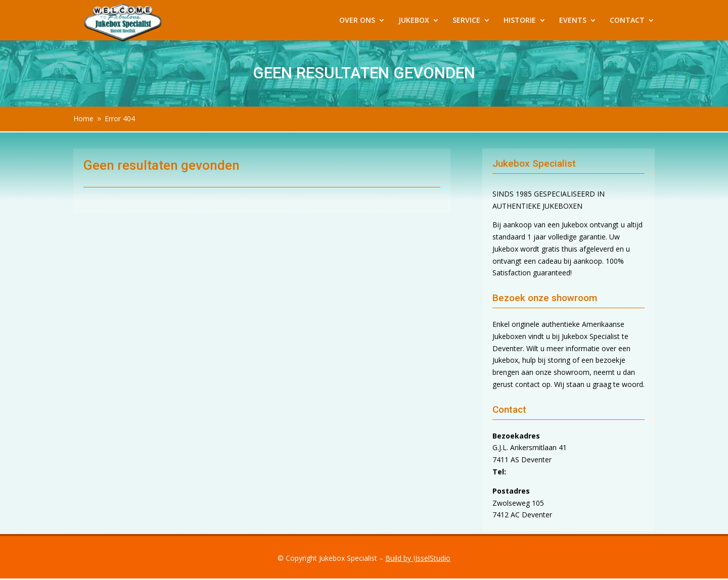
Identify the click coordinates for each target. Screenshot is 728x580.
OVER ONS (357, 21)
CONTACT (627, 21)
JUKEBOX (414, 21)
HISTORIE (520, 21)
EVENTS (573, 21)
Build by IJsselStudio (418, 558)
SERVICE (466, 21)
